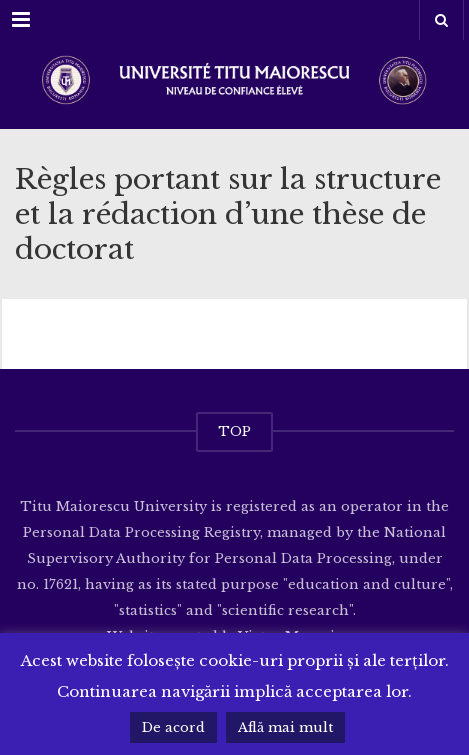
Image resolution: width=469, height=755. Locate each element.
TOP (234, 431)
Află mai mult (285, 727)
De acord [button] (173, 727)
